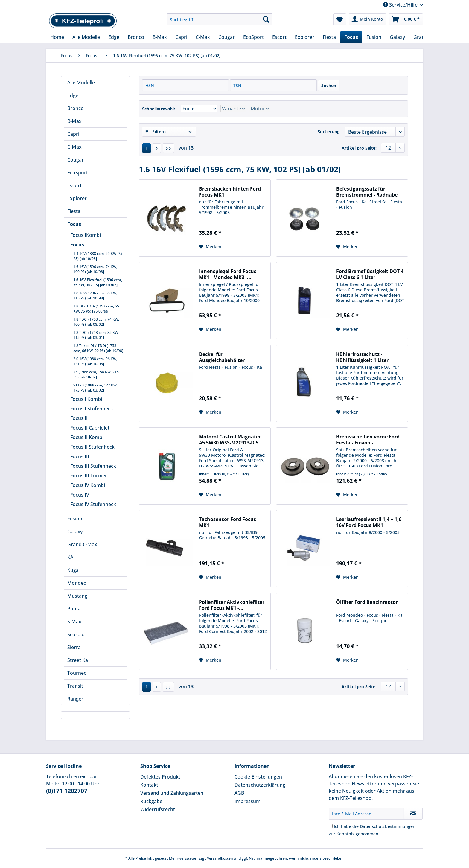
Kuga (73, 570)
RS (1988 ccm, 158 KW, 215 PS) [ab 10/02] (96, 374)
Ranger (75, 699)
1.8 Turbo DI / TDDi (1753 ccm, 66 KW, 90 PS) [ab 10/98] (98, 348)
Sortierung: (329, 131)
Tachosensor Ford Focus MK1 (227, 522)
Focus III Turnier (89, 476)
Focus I (79, 245)
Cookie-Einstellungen (258, 777)
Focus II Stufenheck (92, 447)
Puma (74, 609)
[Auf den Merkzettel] (210, 247)
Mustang (77, 596)
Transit (75, 686)
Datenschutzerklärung (260, 785)
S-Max (74, 622)
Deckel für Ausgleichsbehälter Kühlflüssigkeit (222, 357)
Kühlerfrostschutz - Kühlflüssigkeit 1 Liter (362, 357)
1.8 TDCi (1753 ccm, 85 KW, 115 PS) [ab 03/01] (96, 335)
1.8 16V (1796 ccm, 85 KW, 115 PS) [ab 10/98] (95, 296)
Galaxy (75, 532)
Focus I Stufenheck (92, 409)
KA (70, 557)
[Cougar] (227, 37)
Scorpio (76, 634)
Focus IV (80, 495)
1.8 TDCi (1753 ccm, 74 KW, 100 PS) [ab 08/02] (96, 322)
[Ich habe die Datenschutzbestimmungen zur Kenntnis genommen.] (331, 826)
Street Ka (78, 660)
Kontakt (149, 785)
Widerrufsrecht (158, 809)
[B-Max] (160, 37)
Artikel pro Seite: (359, 148)
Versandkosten (220, 858)
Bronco (76, 108)
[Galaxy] (397, 37)
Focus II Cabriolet (90, 428)
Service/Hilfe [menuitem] (401, 5)
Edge (73, 95)
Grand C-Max (82, 544)
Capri (73, 134)
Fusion (75, 519)
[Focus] (351, 37)
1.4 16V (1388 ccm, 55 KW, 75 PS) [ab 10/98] (98, 256)
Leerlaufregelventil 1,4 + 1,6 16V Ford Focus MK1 (369, 522)
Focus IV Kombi (88, 485)
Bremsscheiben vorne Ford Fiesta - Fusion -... (368, 440)
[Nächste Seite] (157, 148)
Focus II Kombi (87, 437)
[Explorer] (305, 37)
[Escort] (279, 37)
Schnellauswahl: (159, 109)
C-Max (74, 147)
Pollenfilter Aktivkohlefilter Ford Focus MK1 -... (232, 605)
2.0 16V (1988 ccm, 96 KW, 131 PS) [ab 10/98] (95, 361)
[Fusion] (374, 37)
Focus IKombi (86, 235)
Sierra (74, 647)
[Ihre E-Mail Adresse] (366, 814)
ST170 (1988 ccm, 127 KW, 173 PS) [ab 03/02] (95, 388)
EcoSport (78, 173)
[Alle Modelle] (86, 37)
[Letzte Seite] (168, 148)
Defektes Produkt (160, 777)
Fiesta (74, 211)
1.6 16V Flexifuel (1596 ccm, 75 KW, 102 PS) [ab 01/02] (98, 282)
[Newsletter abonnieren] (413, 814)
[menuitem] (220, 22)
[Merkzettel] (340, 19)
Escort (74, 185)
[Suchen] (266, 19)
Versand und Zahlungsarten (172, 793)
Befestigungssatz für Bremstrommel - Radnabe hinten (367, 192)
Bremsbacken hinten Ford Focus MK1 (230, 192)
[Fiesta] (329, 37)
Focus (74, 224)
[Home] (57, 37)
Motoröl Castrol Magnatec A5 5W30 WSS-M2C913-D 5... (231, 440)
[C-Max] (203, 37)
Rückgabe (151, 801)
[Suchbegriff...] (220, 19)
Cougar (76, 160)
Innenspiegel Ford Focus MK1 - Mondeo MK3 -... (228, 274)
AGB (239, 793)
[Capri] (181, 37)
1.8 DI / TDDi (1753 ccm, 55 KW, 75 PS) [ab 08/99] (96, 309)
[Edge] (114, 37)
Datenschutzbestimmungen (388, 826)
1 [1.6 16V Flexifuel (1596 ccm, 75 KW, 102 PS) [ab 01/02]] (147, 148)
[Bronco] (136, 37)
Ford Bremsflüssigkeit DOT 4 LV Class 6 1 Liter (370, 274)
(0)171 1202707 (67, 791)
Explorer (77, 198)
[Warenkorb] (406, 19)
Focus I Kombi (86, 399)
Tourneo (77, 673)
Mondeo (77, 583)
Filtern (156, 131)
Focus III (80, 456)
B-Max (74, 121)
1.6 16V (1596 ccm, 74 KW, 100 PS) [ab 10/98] (95, 269)
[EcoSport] (253, 37)
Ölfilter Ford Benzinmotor (367, 602)
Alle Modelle (81, 83)
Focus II (79, 418)
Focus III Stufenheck (93, 466)
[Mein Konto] (367, 19)
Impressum (248, 801)
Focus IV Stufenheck (93, 504)
